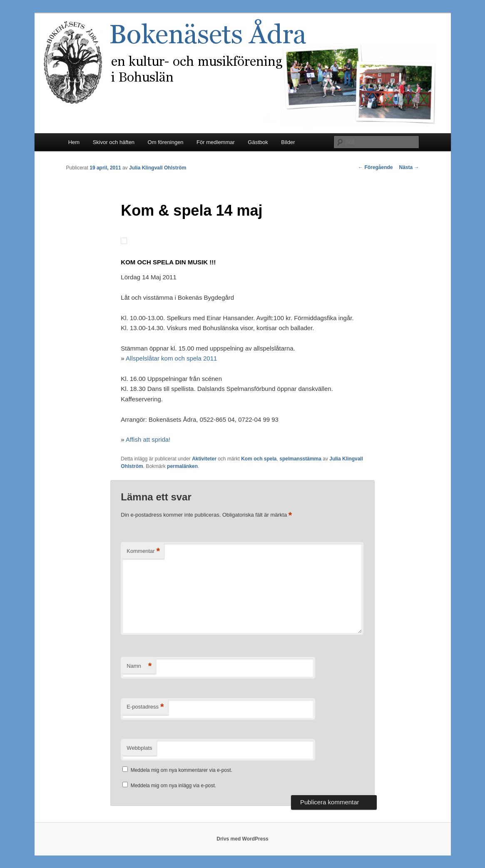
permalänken (182, 466)
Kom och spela (259, 459)
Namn (139, 666)
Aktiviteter (204, 459)
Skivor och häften (114, 142)
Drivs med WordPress (242, 839)
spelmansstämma (300, 459)
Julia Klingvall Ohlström (158, 168)
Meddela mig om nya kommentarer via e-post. (182, 770)
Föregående (375, 167)
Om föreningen (166, 142)
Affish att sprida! (148, 439)
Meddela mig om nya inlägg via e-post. (173, 786)
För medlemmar (216, 142)
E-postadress (145, 707)
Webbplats (139, 748)
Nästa (409, 167)
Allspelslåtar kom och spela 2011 (171, 358)
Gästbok (258, 142)
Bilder (288, 142)
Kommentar (143, 551)
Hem (74, 142)
